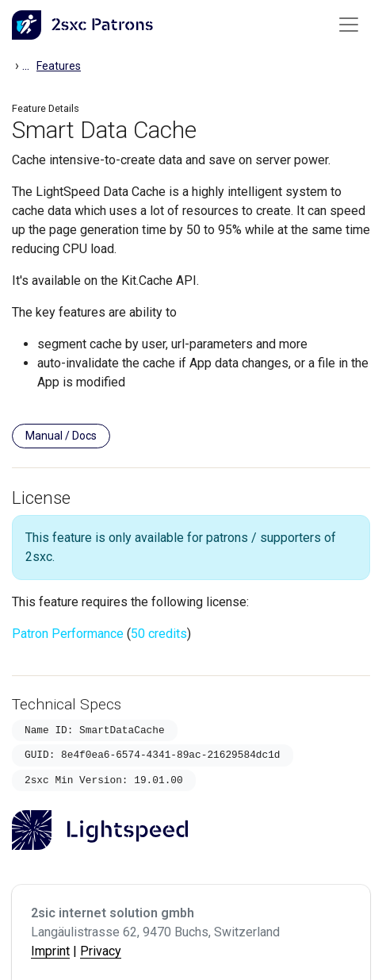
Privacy (101, 951)
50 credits (159, 634)
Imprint (50, 951)
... (26, 65)
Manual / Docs (61, 436)
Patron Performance (69, 634)
